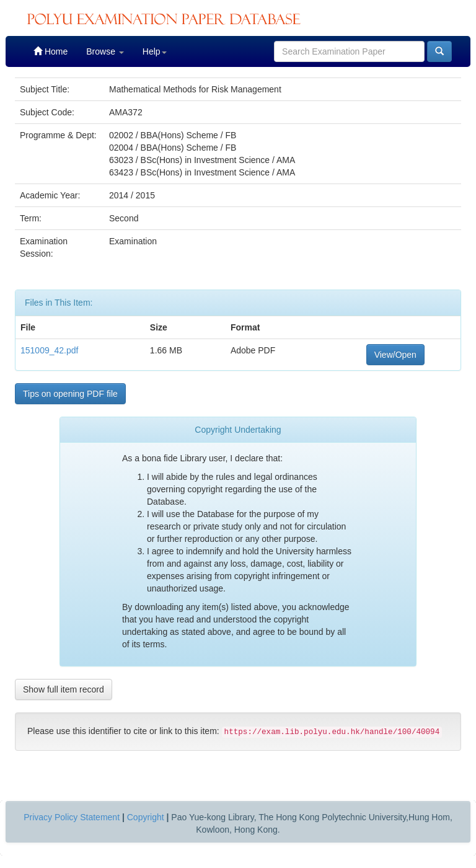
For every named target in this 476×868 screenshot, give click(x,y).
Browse (105, 51)
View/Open (395, 355)
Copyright (146, 817)
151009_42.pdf (49, 350)
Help (155, 51)
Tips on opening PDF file (70, 394)
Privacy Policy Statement (72, 817)
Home (51, 51)
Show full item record (64, 689)
